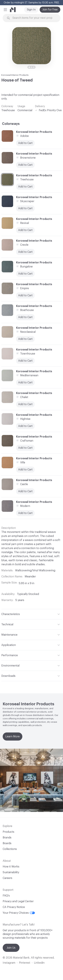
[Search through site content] (34, 18)
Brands (7, 838)
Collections (10, 849)
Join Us (11, 948)
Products (8, 832)
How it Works (11, 867)
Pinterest (25, 963)
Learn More (13, 737)
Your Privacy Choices (19, 913)
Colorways (11, 124)
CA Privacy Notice (14, 907)
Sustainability (11, 872)
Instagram (9, 963)
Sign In (31, 10)
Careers (7, 878)
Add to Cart (25, 491)
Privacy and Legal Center (18, 901)
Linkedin (39, 963)
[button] (5, 10)
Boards (7, 843)
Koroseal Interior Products (15, 75)
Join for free (50, 10)
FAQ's (6, 896)
